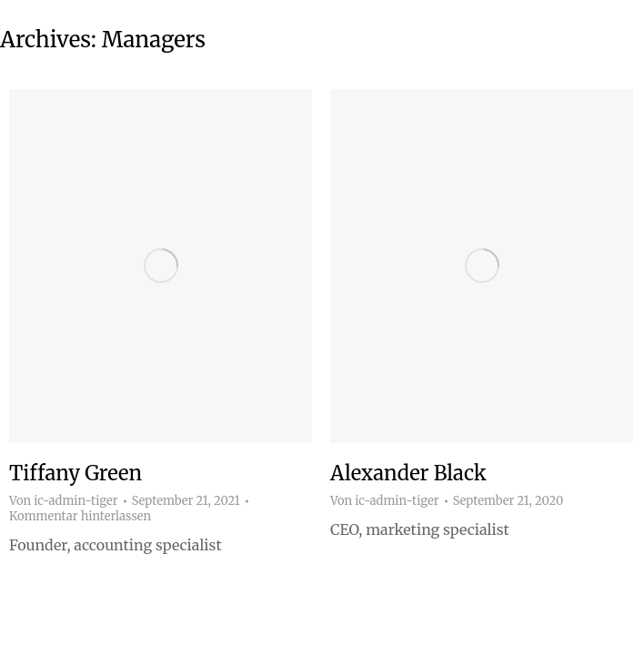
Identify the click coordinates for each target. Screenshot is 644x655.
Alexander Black (408, 473)
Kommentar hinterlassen (80, 517)
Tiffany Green (75, 473)
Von (64, 501)
